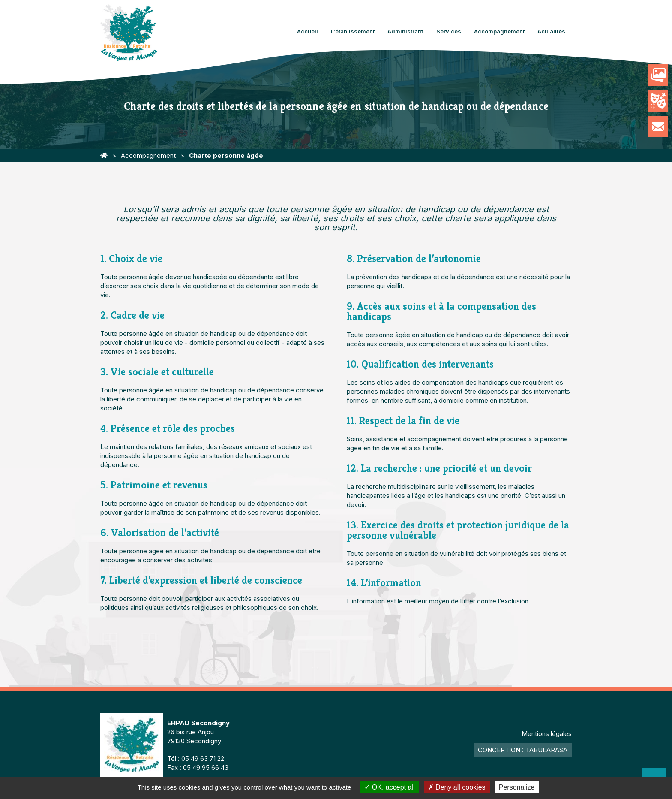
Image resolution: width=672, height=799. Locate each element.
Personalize (517, 787)
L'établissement (353, 31)
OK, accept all (389, 787)
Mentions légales (547, 734)
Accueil (307, 31)
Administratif (405, 31)
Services (449, 31)
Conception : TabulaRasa (523, 750)
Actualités (551, 31)
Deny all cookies (457, 787)
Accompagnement (499, 31)
